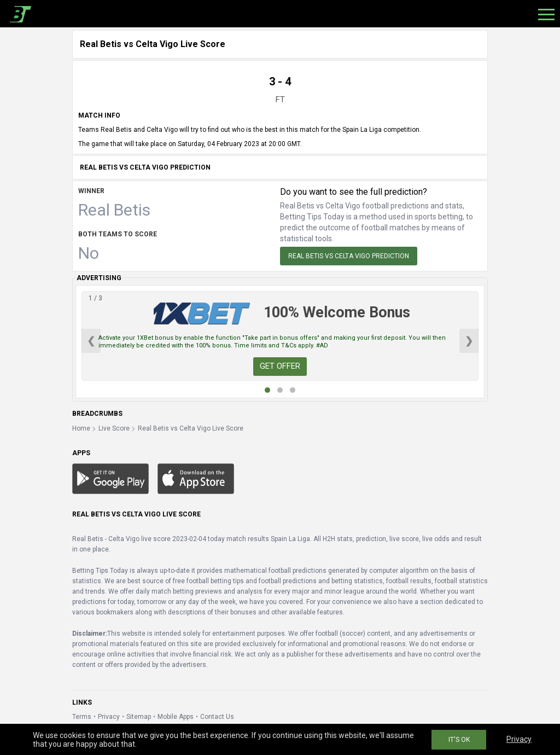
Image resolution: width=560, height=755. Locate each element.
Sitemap (139, 717)
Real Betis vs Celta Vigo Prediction (349, 256)
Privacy (109, 717)
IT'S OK (459, 740)
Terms (82, 717)
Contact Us (217, 717)
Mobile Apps (176, 717)
